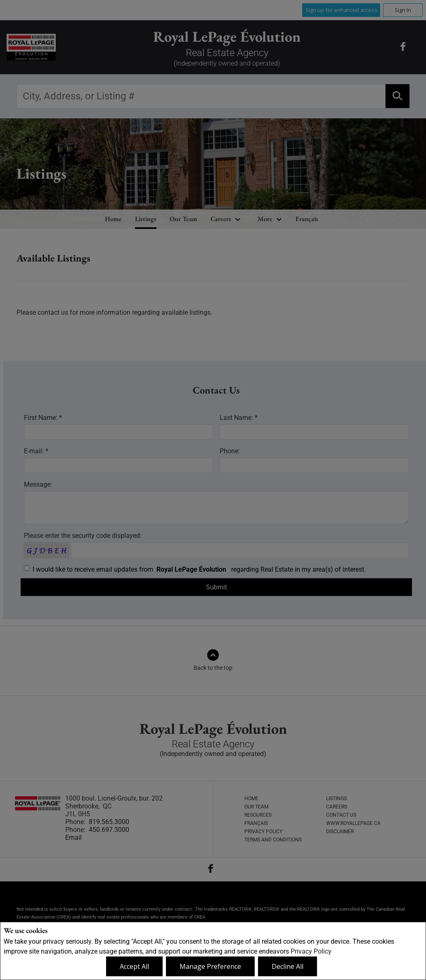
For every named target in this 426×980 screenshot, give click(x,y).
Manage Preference (210, 966)
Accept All (134, 966)
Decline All (288, 966)
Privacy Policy (311, 951)
